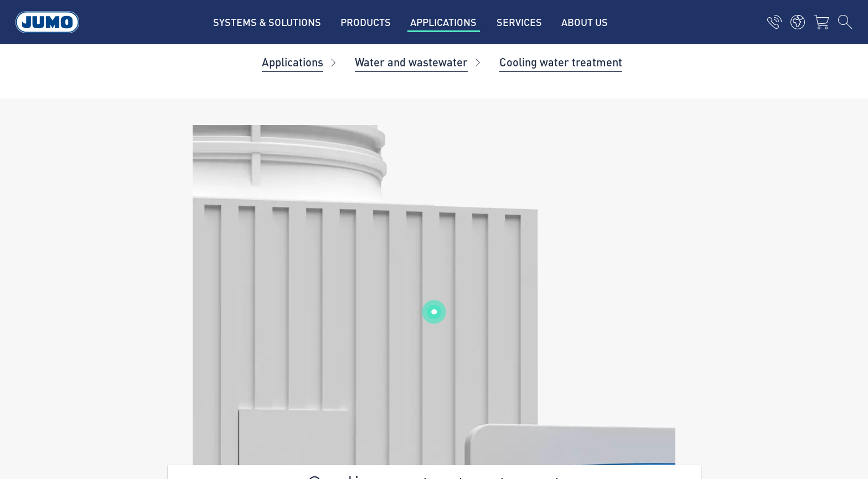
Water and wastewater (411, 62)
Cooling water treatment (561, 62)
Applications (293, 62)
